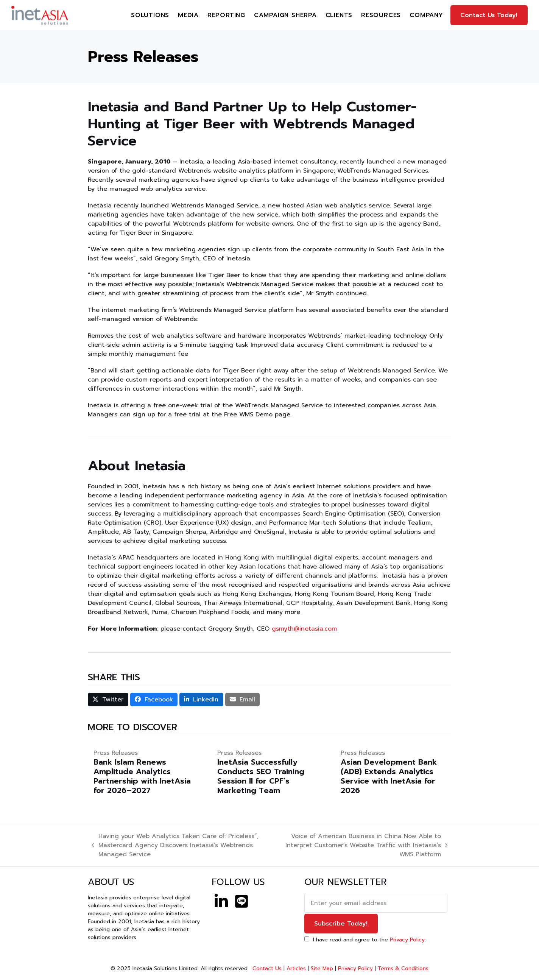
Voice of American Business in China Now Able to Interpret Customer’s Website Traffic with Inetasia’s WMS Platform (361, 845)
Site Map (322, 968)
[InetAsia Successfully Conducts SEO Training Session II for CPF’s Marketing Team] (270, 772)
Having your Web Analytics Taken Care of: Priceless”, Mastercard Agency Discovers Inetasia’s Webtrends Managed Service (175, 845)
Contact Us (266, 968)
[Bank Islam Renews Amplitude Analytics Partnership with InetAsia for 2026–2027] (146, 772)
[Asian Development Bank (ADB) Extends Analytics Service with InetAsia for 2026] (393, 772)
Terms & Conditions (403, 968)
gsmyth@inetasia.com (304, 629)
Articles (296, 968)
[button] (108, 700)
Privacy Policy (407, 940)
